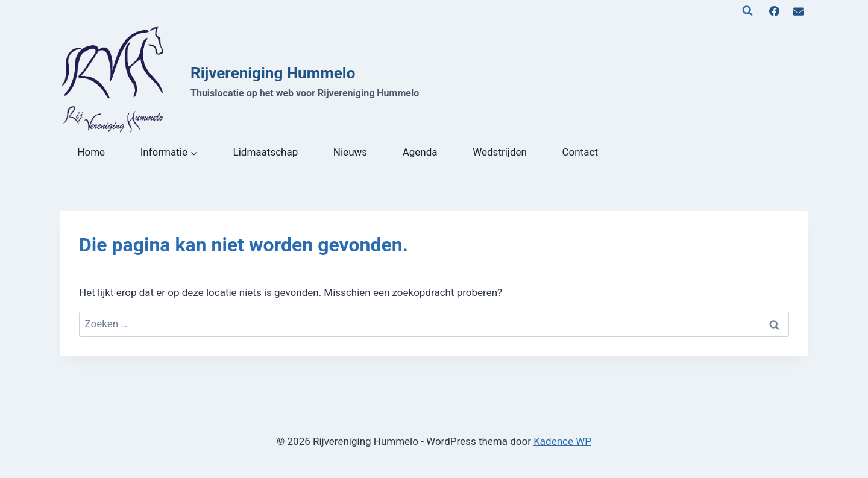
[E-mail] (798, 11)
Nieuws (350, 152)
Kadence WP (562, 441)
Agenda (420, 152)
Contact (580, 152)
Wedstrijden (500, 152)
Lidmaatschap (266, 152)
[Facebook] (775, 11)
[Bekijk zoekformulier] (747, 11)
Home (91, 152)
